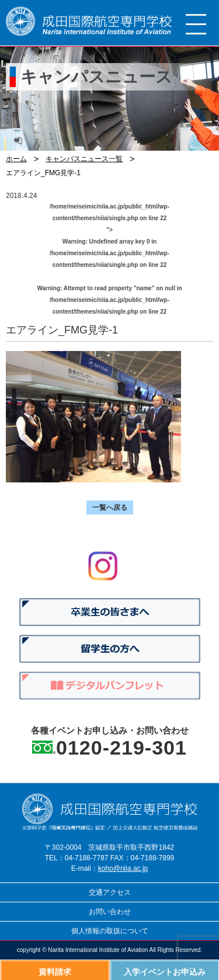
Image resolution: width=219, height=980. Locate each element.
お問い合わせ (110, 912)
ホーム (16, 159)
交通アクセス (110, 892)
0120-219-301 (121, 748)
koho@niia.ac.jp (123, 868)
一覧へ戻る (110, 508)
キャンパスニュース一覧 (84, 159)
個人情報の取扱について (110, 931)
